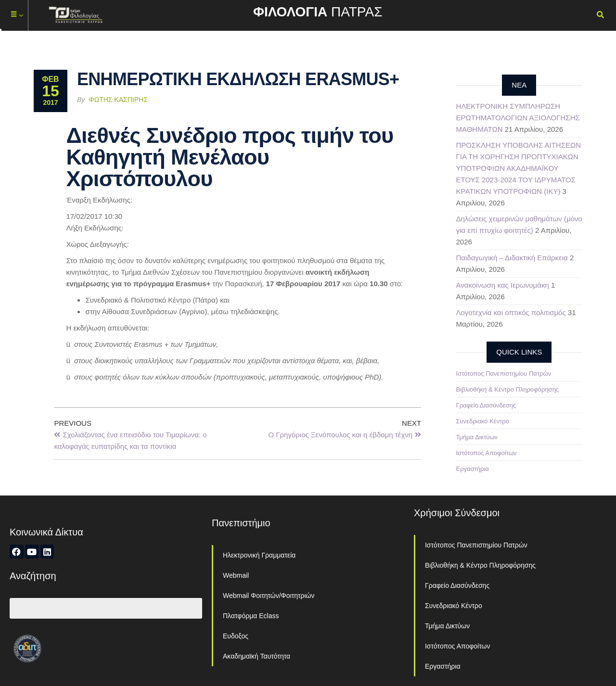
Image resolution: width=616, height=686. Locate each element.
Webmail (236, 575)
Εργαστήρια (473, 469)
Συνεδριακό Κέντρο (483, 421)
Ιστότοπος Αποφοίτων (487, 453)
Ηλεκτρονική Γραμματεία (259, 555)
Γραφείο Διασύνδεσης (486, 405)
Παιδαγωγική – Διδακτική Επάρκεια (512, 258)
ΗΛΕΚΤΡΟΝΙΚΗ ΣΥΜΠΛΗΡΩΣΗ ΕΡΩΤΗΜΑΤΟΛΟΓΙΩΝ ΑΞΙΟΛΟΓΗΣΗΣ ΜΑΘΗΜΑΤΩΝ (518, 118)
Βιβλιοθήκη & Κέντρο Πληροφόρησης (508, 389)
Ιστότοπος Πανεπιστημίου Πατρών (504, 374)
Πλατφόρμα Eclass (251, 616)
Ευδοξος (236, 636)
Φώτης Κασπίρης (118, 100)
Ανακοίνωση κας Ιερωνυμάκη (503, 285)
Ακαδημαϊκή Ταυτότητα (257, 656)
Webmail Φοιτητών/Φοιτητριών (269, 596)
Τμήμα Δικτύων (477, 437)
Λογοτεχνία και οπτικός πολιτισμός (511, 312)
